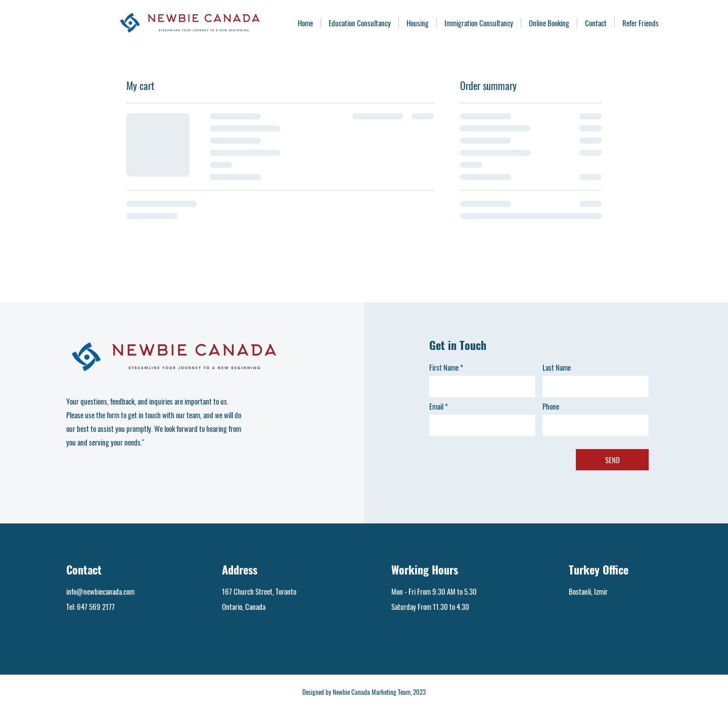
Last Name (557, 367)
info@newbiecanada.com (100, 591)
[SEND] (612, 460)
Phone (551, 406)
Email (436, 406)
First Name (444, 367)
